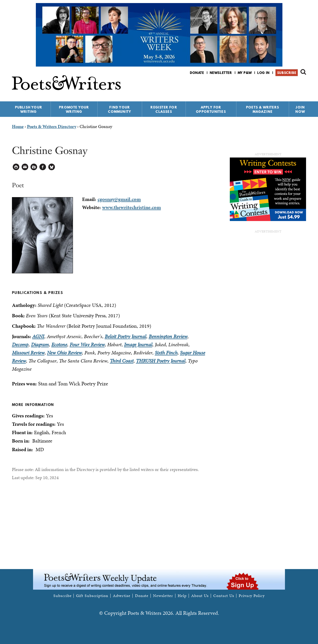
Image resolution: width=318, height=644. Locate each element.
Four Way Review (87, 344)
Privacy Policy (252, 596)
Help (182, 596)
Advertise (122, 596)
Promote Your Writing (74, 109)
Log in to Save (34, 167)
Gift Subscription (92, 596)
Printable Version (16, 167)
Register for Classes (164, 109)
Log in (263, 73)
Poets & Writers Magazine (263, 109)
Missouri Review (28, 353)
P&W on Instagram (303, 86)
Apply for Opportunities (211, 109)
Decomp (20, 344)
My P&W (245, 73)
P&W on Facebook (285, 86)
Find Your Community (120, 109)
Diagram (40, 344)
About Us (200, 596)
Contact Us (224, 596)
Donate (197, 73)
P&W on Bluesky (294, 86)
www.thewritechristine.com (132, 207)
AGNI (38, 336)
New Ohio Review (64, 353)
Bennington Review (168, 336)
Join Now (300, 109)
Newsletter (221, 73)
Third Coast (122, 361)
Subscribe (287, 73)
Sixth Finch (166, 353)
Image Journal (138, 344)
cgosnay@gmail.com (119, 199)
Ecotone (59, 344)
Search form (303, 72)
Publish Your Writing (29, 109)
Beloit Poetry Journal (125, 336)
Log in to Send (25, 167)
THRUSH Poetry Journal (161, 361)
